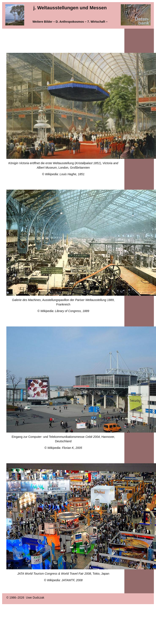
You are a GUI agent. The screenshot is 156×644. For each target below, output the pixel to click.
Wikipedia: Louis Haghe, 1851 (65, 174)
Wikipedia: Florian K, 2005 (65, 448)
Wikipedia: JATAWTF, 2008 (65, 580)
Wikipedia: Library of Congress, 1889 (65, 311)
